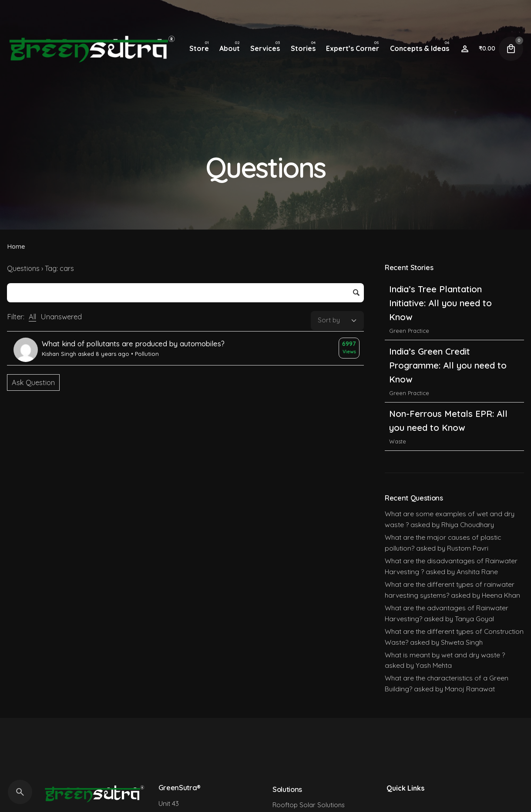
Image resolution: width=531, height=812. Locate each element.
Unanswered (61, 317)
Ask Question (33, 382)
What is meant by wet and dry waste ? (445, 655)
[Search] (20, 792)
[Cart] (511, 49)
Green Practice (409, 331)
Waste (398, 441)
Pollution (147, 354)
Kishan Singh (59, 354)
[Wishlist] (465, 49)
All (32, 317)
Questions (23, 268)
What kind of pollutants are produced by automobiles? (133, 344)
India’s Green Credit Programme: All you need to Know (448, 365)
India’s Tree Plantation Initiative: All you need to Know (440, 303)
